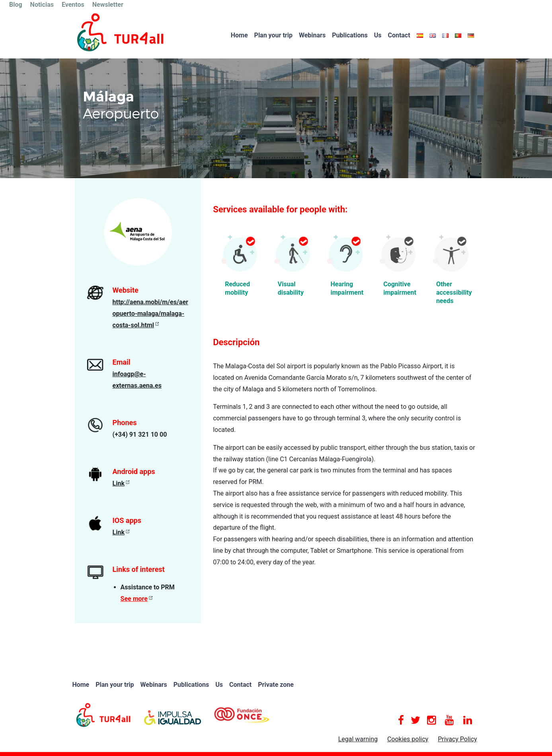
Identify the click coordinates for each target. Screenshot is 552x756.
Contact (399, 35)
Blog (16, 5)
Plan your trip (273, 35)
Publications (350, 35)
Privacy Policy (457, 739)
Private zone (276, 685)
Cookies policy (408, 739)
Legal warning (358, 739)
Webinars (312, 35)
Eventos (73, 5)
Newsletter (108, 5)
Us (378, 35)
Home (239, 35)
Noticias (42, 5)
